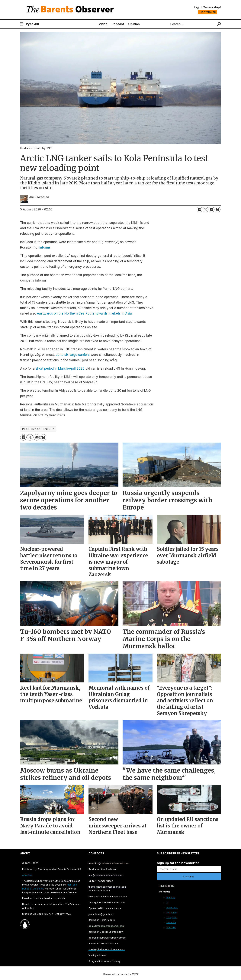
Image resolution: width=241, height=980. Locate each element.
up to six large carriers (73, 355)
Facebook (172, 907)
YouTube (171, 927)
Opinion (134, 24)
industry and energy (38, 429)
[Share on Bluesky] (218, 210)
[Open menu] (22, 24)
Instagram (172, 913)
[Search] (219, 24)
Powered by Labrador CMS (121, 974)
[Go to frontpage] (71, 10)
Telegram (172, 917)
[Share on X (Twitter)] (206, 210)
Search (167, 24)
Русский (32, 24)
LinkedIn (171, 922)
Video (103, 24)
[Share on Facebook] (200, 210)
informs (45, 247)
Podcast (118, 24)
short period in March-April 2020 (60, 368)
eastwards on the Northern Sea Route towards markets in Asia (84, 313)
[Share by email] (212, 210)
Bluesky (171, 898)
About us (27, 875)
